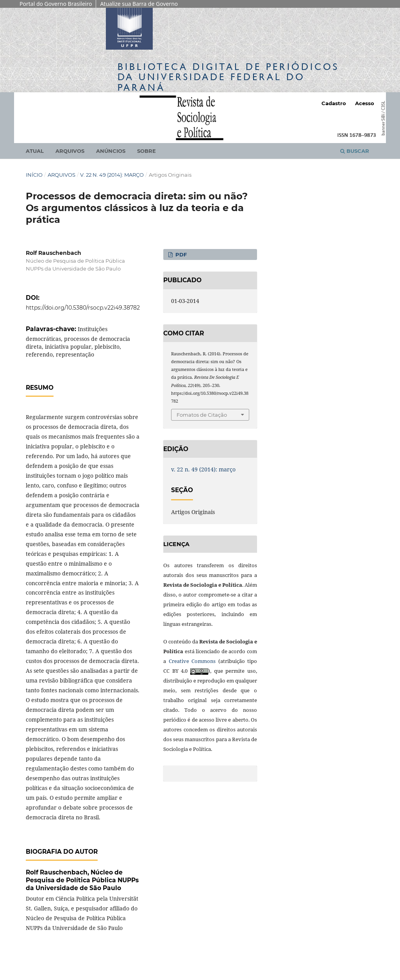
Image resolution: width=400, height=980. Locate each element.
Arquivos (70, 151)
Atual (35, 151)
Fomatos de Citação (202, 415)
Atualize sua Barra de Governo (139, 4)
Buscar (355, 151)
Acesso (365, 103)
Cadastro (334, 103)
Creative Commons (192, 661)
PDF (180, 254)
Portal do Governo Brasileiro (56, 4)
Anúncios (111, 151)
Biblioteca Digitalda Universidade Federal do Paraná (228, 77)
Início (34, 175)
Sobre (146, 151)
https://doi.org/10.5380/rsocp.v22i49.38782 (83, 308)
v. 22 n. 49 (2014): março (112, 175)
